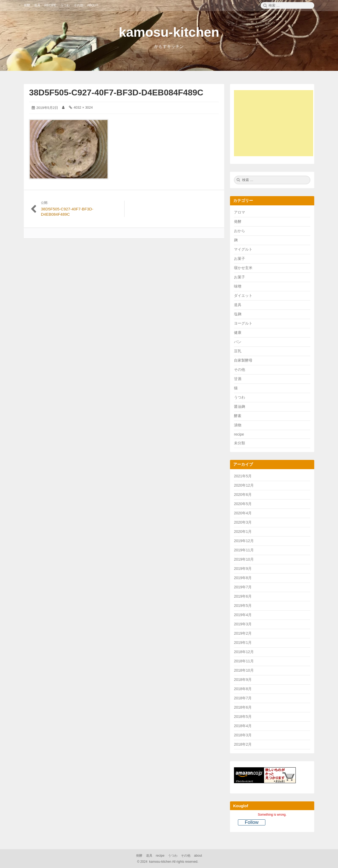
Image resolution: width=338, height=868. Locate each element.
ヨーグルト (243, 323)
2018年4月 (243, 726)
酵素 (238, 416)
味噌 (238, 286)
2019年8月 (243, 578)
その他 (240, 370)
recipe (239, 434)
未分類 (240, 443)
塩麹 (238, 314)
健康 (238, 333)
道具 (238, 305)
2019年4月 (243, 615)
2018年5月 (243, 717)
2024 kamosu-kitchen (168, 862)
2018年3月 (243, 735)
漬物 (238, 425)
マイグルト (243, 249)
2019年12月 (244, 541)
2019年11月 (244, 550)
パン (238, 342)
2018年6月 (243, 707)
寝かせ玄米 (243, 268)
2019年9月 (243, 569)
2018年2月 (243, 744)
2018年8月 (243, 689)
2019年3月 (243, 624)
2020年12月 (244, 485)
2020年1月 (243, 532)
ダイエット (243, 296)
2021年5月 (243, 476)
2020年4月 (243, 513)
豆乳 (238, 351)
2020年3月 (243, 522)
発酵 (238, 221)
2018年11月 (244, 661)
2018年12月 (244, 652)
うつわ (240, 397)
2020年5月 (243, 504)
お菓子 (240, 258)
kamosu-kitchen (169, 32)
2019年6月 (243, 596)
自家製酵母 (243, 360)
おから (240, 231)
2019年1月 (243, 643)
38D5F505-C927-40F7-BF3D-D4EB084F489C (116, 93)
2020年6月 (243, 495)
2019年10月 (244, 559)
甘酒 (238, 379)
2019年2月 (243, 633)
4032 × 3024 (83, 107)
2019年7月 (243, 587)
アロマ (240, 212)
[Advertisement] (276, 124)
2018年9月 (243, 680)
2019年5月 (243, 606)
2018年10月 (244, 670)
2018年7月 (243, 698)
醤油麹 (240, 407)
